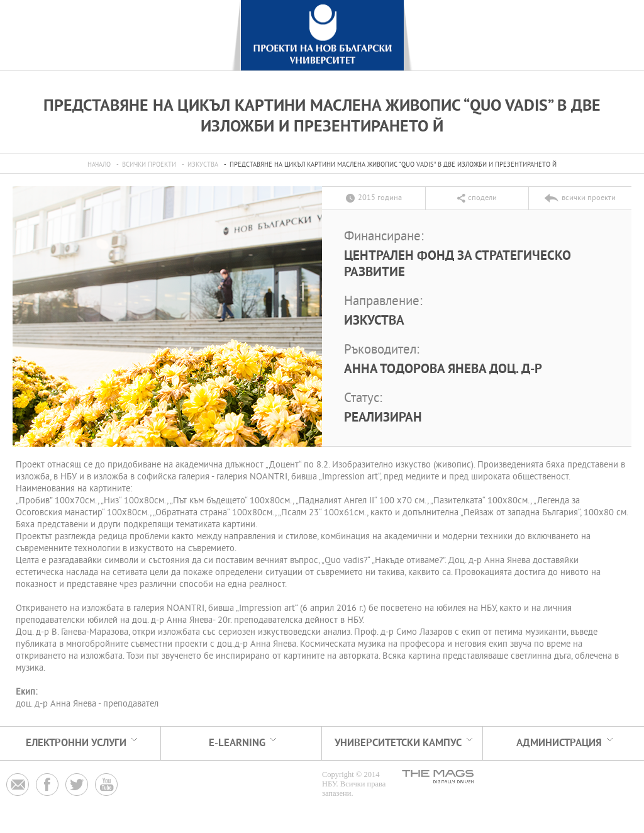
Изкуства (203, 165)
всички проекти (149, 165)
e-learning (237, 743)
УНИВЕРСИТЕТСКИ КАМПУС (398, 743)
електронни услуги (76, 743)
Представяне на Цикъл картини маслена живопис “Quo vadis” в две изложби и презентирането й (393, 165)
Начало (99, 165)
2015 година (380, 198)
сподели (482, 198)
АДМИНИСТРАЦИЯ (559, 743)
